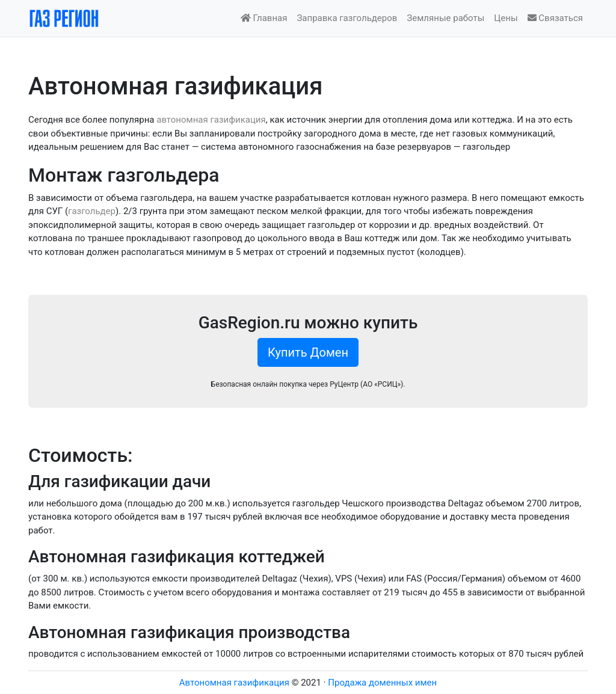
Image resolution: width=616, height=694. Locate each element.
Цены (506, 18)
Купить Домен (308, 352)
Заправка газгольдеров (347, 18)
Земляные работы (445, 18)
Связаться (555, 18)
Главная (264, 18)
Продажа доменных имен (382, 683)
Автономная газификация (234, 683)
